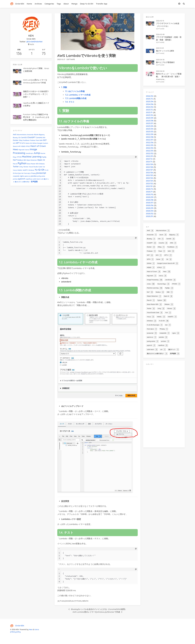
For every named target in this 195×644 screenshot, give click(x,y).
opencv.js (27, 176)
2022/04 (150, 148)
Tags (59, 4)
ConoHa (39, 138)
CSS (19, 138)
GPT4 (24, 143)
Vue (44, 167)
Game (28, 143)
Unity (21, 167)
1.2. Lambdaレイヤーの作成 (78, 95)
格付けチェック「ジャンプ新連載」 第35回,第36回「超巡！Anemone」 (169, 77)
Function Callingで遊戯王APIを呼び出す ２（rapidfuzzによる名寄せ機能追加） (36, 117)
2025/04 (150, 102)
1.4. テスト (70, 102)
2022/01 (149, 156)
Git (31, 143)
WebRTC (25, 170)
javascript (41, 173)
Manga (74, 4)
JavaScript (29, 153)
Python (78, 601)
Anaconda (30, 135)
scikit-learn (37, 179)
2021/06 (149, 173)
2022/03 (150, 151)
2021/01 (149, 186)
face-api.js (27, 173)
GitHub (35, 143)
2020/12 (149, 189)
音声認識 (34, 182)
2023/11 (149, 112)
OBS (25, 160)
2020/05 (150, 208)
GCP (45, 140)
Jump (37, 153)
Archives (38, 4)
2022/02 (150, 153)
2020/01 (149, 216)
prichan (15, 179)
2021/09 (149, 164)
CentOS (24, 138)
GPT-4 (19, 143)
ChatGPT (31, 137)
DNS (44, 138)
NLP (73, 601)
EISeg (21, 140)
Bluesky (15, 138)
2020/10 (149, 194)
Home (29, 4)
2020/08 (150, 200)
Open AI (41, 160)
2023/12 (149, 110)
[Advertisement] (164, 406)
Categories (49, 4)
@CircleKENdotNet (34, 42)
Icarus (27, 150)
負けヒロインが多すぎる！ (22, 182)
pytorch (22, 179)
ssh (42, 179)
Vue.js (15, 170)
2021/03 (149, 181)
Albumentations (22, 135)
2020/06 (150, 205)
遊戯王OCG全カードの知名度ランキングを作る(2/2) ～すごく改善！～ (36, 94)
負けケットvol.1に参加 (165, 51)
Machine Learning (32, 157)
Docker (68, 601)
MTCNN (19, 157)
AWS (63, 601)
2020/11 (149, 192)
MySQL (44, 157)
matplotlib (16, 176)
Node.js (20, 160)
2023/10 (149, 115)
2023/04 (150, 129)
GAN (41, 140)
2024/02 (150, 107)
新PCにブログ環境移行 (165, 62)
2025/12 (149, 99)
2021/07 (149, 170)
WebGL (20, 170)
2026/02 (150, 96)
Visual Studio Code (35, 167)
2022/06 (150, 143)
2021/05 (149, 175)
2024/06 (150, 104)
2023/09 (150, 118)
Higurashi (22, 150)
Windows (31, 170)
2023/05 (150, 126)
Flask (37, 140)
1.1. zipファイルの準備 (75, 91)
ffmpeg (33, 173)
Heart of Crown (38, 146)
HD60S (23, 146)
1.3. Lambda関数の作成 (76, 98)
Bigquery (42, 135)
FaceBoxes (26, 140)
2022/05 (150, 145)
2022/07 (149, 140)
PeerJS (15, 164)
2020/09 (150, 197)
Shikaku (42, 164)
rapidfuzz (29, 179)
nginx (22, 176)
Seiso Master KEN (33, 164)
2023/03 (149, 132)
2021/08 (149, 167)
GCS (14, 143)
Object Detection (32, 160)
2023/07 (149, 123)
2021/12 (149, 159)
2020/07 (150, 203)
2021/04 (149, 178)
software (71, 59)
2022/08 (150, 137)
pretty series (41, 176)
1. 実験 (64, 87)
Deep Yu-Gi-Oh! (87, 4)
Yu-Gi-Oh (40, 170)
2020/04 (150, 211)
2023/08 (150, 121)
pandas (34, 176)
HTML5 (28, 146)
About (66, 4)
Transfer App (102, 4)
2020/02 (150, 214)
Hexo (16, 149)
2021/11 (149, 162)
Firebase (33, 140)
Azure (36, 134)
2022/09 (150, 134)
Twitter (16, 167)
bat (22, 173)
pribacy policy (15, 632)
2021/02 (149, 184)
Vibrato (85, 601)
